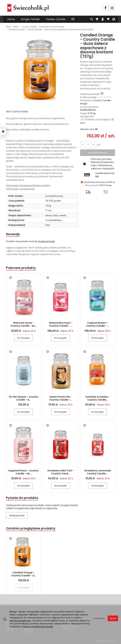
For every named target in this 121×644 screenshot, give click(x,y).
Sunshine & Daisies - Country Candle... (98, 398)
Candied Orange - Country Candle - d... (24, 574)
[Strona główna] (28, 7)
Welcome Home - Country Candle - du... (24, 324)
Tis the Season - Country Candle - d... (23, 398)
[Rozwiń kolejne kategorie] (73, 19)
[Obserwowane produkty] (108, 19)
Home (11, 19)
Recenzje (13, 234)
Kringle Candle (30, 19)
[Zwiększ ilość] (83, 145)
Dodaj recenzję (46, 241)
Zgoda (113, 618)
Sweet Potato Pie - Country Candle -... (60, 398)
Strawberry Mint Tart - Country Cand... (61, 472)
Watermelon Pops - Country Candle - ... (61, 324)
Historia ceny (89, 129)
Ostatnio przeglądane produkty (31, 529)
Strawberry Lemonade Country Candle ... (98, 472)
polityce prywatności (20, 621)
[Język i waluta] (114, 19)
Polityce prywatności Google (38, 627)
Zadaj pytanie (17, 515)
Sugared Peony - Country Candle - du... (23, 472)
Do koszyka (23, 338)
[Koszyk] (97, 19)
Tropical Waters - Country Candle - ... (98, 324)
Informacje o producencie (20, 189)
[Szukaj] (92, 19)
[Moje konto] (103, 19)
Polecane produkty (21, 268)
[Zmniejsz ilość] (93, 145)
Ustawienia (99, 618)
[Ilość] (88, 145)
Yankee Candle (55, 19)
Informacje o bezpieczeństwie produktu (28, 185)
